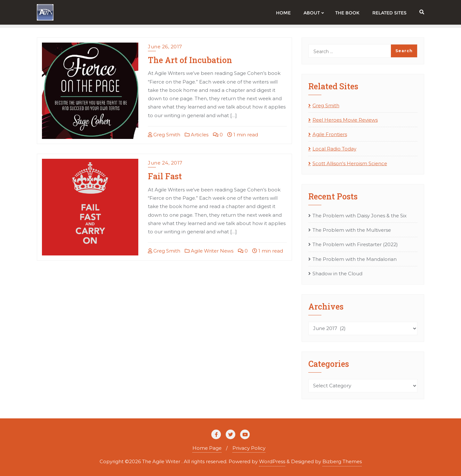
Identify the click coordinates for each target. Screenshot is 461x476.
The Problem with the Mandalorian (355, 259)
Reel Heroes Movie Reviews (345, 120)
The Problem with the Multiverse (352, 230)
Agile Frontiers (330, 134)
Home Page (207, 448)
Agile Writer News (209, 251)
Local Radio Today (334, 149)
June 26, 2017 (165, 47)
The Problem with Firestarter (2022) (355, 244)
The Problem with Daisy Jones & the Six (360, 216)
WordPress (272, 461)
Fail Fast (165, 176)
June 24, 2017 (165, 163)
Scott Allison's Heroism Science (350, 163)
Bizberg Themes (342, 461)
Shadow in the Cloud (337, 274)
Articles (197, 135)
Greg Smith (164, 135)
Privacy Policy (249, 448)
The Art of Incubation (190, 60)
